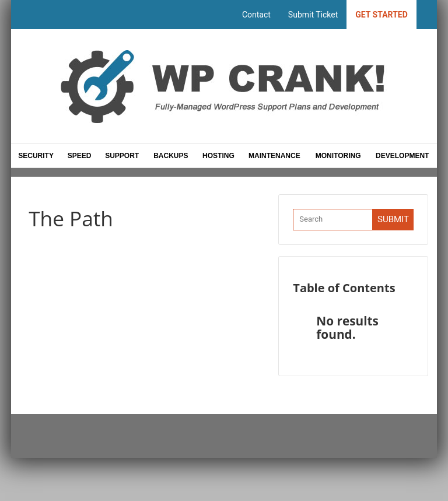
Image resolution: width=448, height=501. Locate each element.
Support (123, 156)
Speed (80, 156)
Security (36, 156)
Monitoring (338, 156)
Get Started (381, 15)
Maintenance (274, 156)
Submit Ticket (313, 15)
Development (402, 156)
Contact (256, 15)
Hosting (218, 156)
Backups (171, 156)
